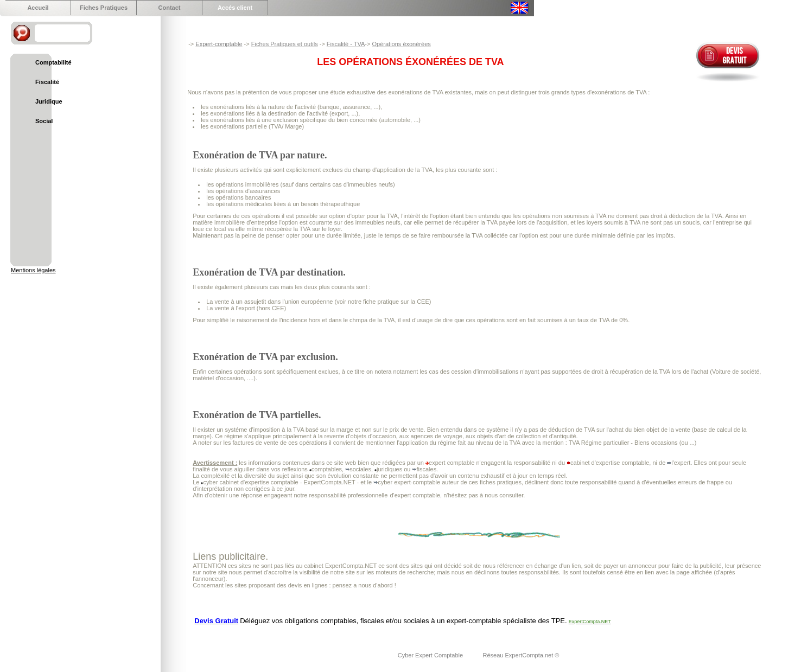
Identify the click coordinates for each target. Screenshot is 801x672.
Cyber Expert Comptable (431, 655)
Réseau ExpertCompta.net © (521, 655)
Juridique (49, 101)
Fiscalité (47, 82)
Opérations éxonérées (402, 44)
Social (44, 121)
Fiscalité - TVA (346, 44)
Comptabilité (53, 62)
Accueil (38, 8)
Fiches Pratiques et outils (285, 44)
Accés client (235, 8)
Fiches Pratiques (104, 8)
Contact (170, 8)
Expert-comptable (219, 44)
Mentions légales (33, 270)
